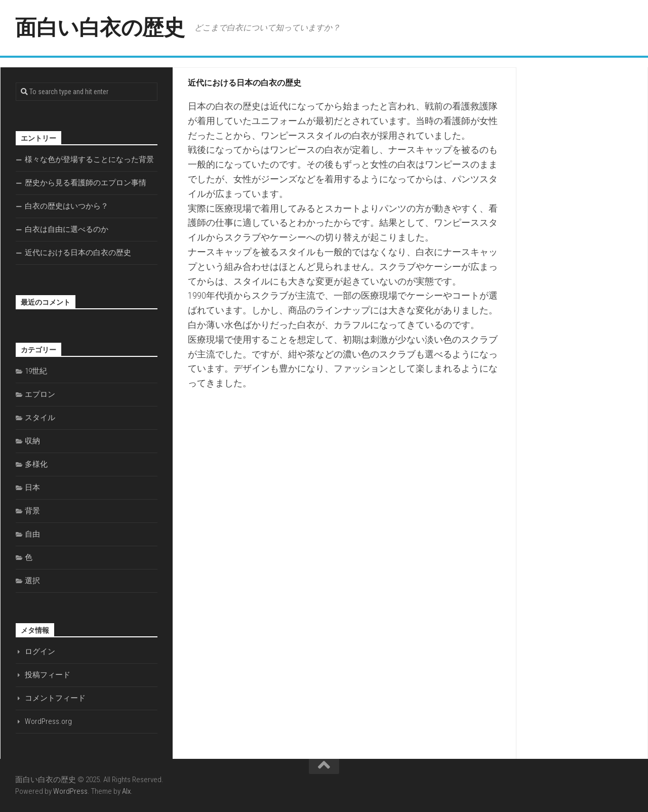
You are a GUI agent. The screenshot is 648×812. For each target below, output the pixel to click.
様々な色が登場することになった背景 (89, 159)
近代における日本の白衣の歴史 (78, 253)
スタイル (40, 418)
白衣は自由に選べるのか (67, 229)
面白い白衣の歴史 (100, 28)
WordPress (70, 791)
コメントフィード (55, 698)
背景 (32, 511)
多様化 (36, 464)
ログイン (40, 652)
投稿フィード (48, 675)
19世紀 (36, 371)
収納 (32, 441)
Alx (126, 791)
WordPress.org (48, 721)
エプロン (40, 394)
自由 (32, 534)
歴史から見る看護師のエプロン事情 (86, 183)
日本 (32, 488)
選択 (32, 581)
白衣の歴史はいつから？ (67, 206)
